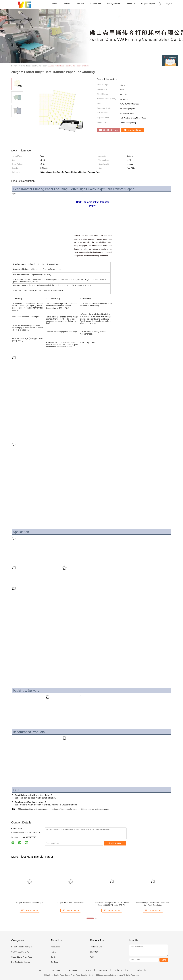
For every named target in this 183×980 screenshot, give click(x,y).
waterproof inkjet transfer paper (65, 809)
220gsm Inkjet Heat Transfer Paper (71, 903)
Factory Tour (96, 4)
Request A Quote (148, 4)
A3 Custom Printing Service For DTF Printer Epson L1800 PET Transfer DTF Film (112, 904)
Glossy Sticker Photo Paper (22, 957)
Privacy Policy (122, 970)
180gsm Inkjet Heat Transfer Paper (30, 903)
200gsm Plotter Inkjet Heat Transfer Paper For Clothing (69, 66)
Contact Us (131, 4)
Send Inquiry (115, 843)
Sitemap (103, 970)
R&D (92, 957)
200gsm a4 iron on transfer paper (95, 809)
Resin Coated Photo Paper (22, 947)
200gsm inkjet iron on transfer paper (33, 809)
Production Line (96, 947)
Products (67, 4)
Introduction (55, 947)
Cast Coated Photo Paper (21, 952)
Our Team (54, 962)
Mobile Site (142, 970)
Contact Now (132, 130)
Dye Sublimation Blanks (21, 962)
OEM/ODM (94, 952)
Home (54, 4)
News (88, 970)
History (53, 952)
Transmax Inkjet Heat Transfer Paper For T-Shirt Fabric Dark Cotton (153, 904)
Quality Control (113, 4)
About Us (80, 4)
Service (54, 957)
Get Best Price (108, 130)
